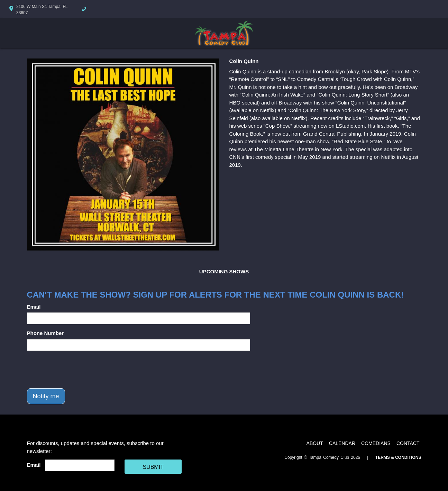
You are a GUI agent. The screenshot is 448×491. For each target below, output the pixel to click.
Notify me (46, 396)
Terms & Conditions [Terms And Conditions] (398, 457)
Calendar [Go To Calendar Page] (342, 443)
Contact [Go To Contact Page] (408, 443)
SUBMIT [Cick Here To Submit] (153, 467)
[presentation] (80, 370)
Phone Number (45, 333)
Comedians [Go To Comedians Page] (376, 443)
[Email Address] (80, 465)
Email (34, 307)
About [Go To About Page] (315, 443)
